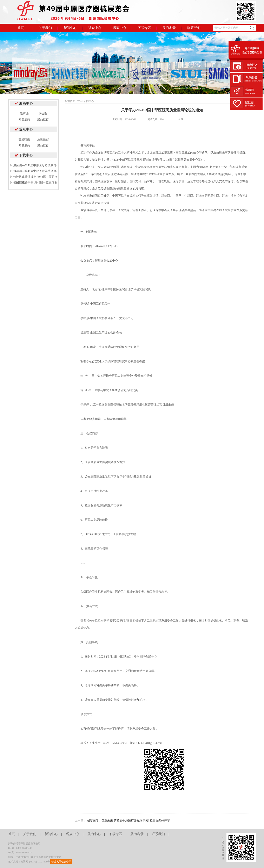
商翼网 (24, 862)
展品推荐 (43, 119)
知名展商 (24, 119)
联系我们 (194, 28)
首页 (21, 28)
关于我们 (45, 28)
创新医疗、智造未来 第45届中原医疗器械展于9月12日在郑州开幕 (129, 821)
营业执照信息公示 (61, 862)
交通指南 (24, 139)
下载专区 (144, 28)
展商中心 (120, 28)
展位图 (43, 113)
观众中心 (95, 28)
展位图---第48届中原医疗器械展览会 (36, 165)
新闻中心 (70, 28)
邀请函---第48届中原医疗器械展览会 (36, 171)
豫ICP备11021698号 (39, 862)
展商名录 (169, 28)
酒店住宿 (43, 139)
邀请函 (24, 113)
